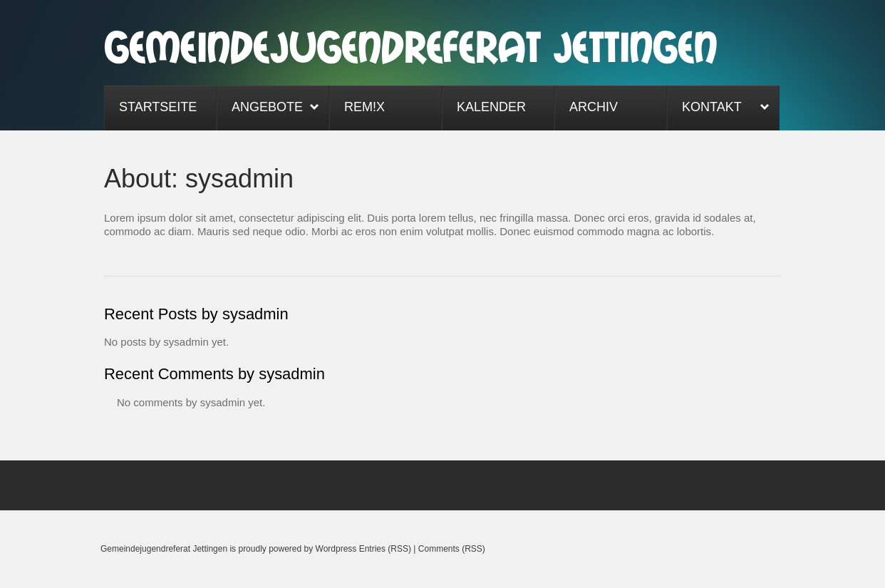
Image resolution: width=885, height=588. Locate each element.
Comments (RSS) (452, 549)
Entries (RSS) (385, 549)
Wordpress (336, 549)
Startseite (158, 107)
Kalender (491, 107)
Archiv (594, 107)
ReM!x (364, 107)
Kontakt (718, 108)
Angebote (268, 108)
